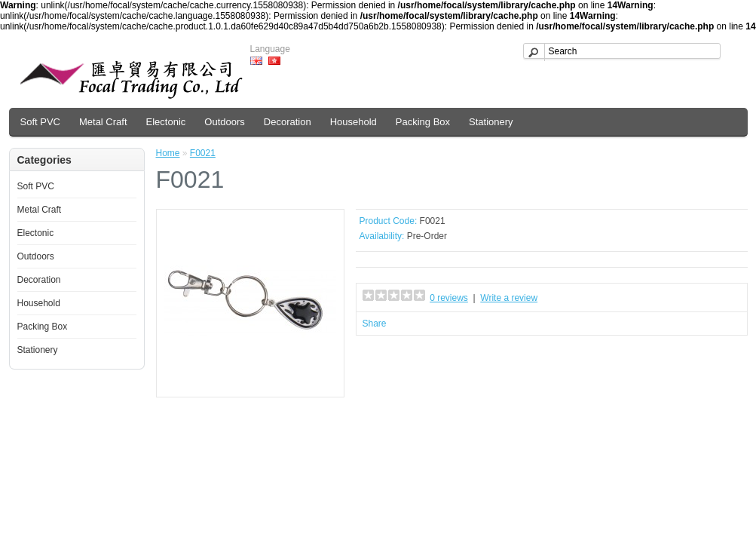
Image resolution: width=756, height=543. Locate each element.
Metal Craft (103, 122)
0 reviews (449, 298)
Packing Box (423, 122)
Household (354, 122)
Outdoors (224, 122)
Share (375, 324)
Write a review (509, 298)
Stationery (491, 122)
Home (168, 153)
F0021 (203, 153)
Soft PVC (40, 122)
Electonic (166, 122)
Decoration (288, 122)
